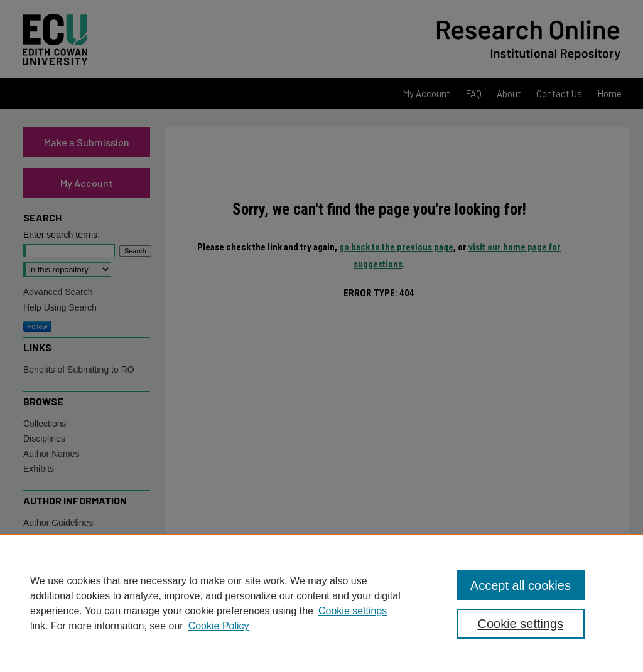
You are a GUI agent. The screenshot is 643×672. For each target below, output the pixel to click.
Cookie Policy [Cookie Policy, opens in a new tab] (219, 626)
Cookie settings (353, 611)
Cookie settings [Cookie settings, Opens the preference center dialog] (520, 624)
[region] (321, 603)
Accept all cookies (521, 585)
